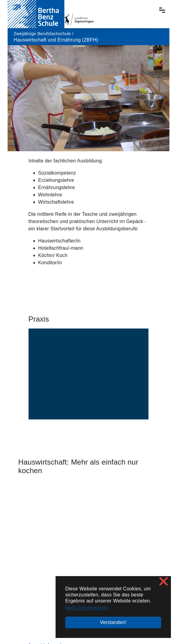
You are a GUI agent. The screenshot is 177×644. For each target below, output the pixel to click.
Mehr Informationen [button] (87, 608)
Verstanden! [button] (113, 622)
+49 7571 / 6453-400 (51, 594)
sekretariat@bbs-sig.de (36, 607)
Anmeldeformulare (48, 505)
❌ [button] (164, 581)
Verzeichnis (25, 618)
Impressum (53, 618)
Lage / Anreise (146, 548)
